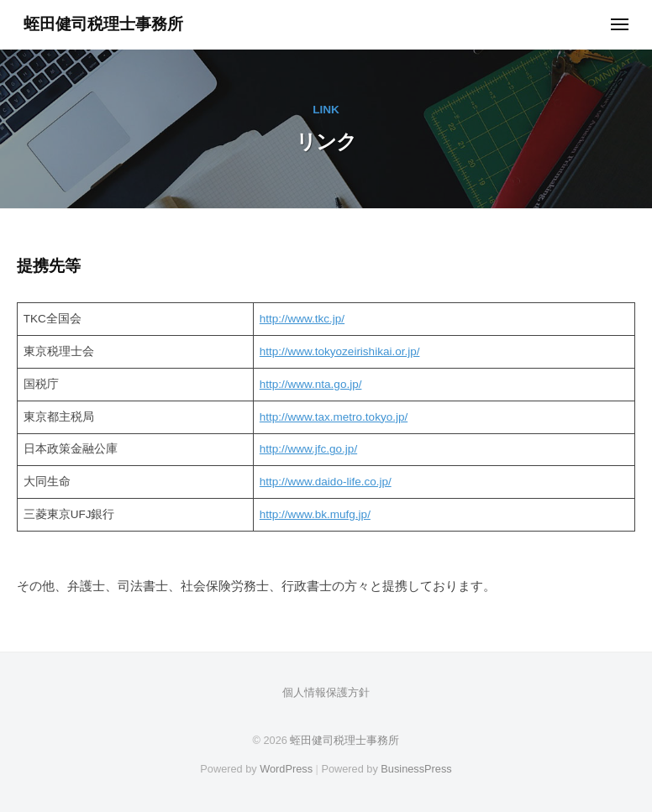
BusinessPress (416, 769)
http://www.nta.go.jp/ (311, 384)
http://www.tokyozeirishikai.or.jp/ (340, 351)
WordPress (286, 769)
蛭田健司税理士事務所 (103, 24)
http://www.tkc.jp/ (302, 319)
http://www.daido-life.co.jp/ (326, 482)
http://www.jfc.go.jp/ (308, 449)
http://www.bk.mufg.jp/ (315, 514)
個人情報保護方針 (326, 692)
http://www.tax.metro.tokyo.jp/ (334, 417)
